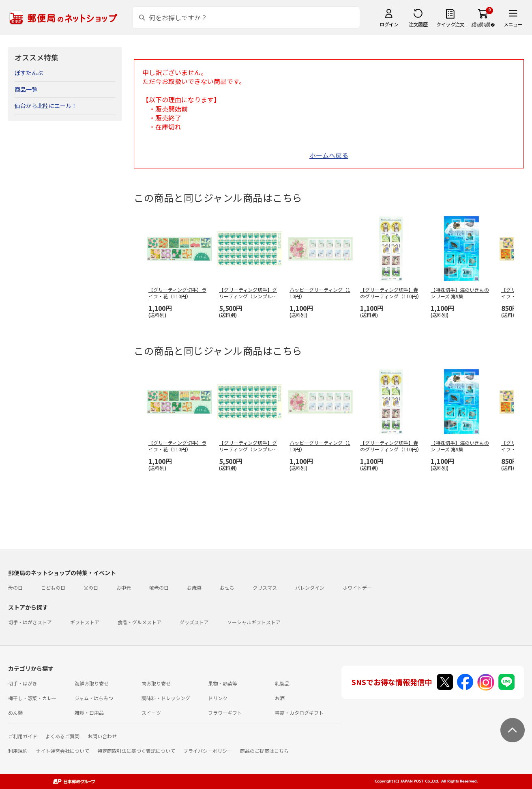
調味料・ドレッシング (166, 698)
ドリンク (218, 698)
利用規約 (18, 751)
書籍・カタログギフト (299, 712)
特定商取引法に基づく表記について (136, 751)
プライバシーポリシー (208, 751)
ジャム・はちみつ (94, 698)
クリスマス (265, 587)
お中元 (124, 587)
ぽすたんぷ (29, 73)
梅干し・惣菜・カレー (32, 698)
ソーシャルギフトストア (254, 622)
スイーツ (151, 712)
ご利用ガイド (23, 736)
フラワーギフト (225, 712)
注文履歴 (418, 24)
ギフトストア (85, 622)
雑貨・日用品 (89, 712)
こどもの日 (53, 587)
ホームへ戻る (329, 155)
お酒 (280, 698)
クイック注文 (450, 24)
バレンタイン (310, 587)
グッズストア (194, 622)
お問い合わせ (102, 736)
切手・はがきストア (30, 622)
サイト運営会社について (62, 751)
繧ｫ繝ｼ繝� (483, 24)
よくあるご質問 (62, 736)
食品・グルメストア (139, 622)
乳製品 (282, 683)
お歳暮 (194, 587)
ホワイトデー (357, 587)
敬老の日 (159, 587)
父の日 (91, 587)
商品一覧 (26, 89)
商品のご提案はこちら (264, 751)
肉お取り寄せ (156, 683)
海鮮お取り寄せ (92, 683)
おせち (227, 587)
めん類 (15, 712)
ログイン (389, 24)
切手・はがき (23, 683)
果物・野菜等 (223, 683)
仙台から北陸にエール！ (46, 106)
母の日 (15, 587)
